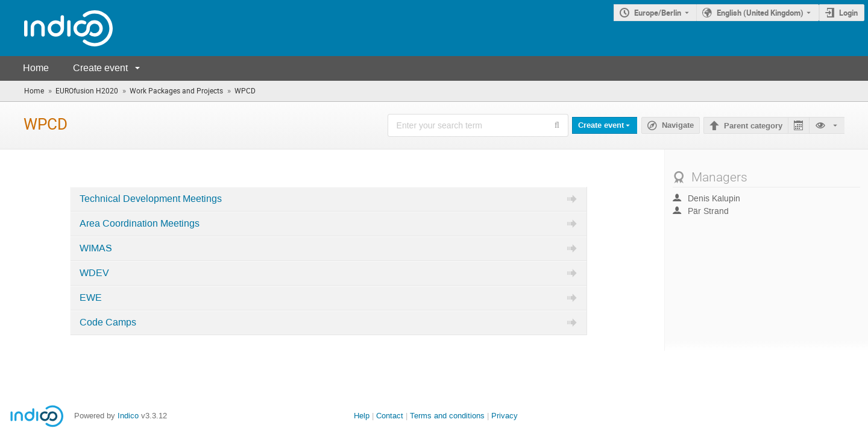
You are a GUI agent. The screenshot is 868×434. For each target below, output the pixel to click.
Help (362, 416)
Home (36, 68)
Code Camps (108, 322)
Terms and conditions (447, 416)
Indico (128, 416)
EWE (91, 298)
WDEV (94, 273)
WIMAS (96, 248)
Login (848, 13)
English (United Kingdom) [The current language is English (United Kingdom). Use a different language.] (760, 13)
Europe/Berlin (658, 13)
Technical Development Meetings (151, 199)
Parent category (753, 126)
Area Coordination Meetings (140, 224)
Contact (390, 416)
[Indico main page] (56, 28)
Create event (100, 68)
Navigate (678, 125)
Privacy (505, 416)
